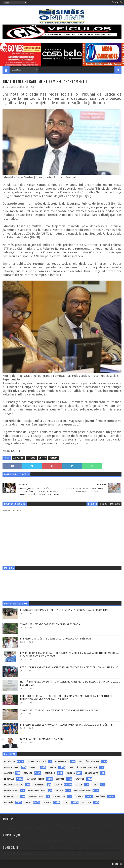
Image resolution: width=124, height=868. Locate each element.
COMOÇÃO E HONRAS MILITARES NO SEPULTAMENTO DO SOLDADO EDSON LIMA (64, 610)
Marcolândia (11, 791)
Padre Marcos (11, 797)
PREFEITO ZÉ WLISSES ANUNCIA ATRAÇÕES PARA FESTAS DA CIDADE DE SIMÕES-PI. (66, 725)
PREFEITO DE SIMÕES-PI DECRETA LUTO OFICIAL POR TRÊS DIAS (56, 639)
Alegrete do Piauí (37, 762)
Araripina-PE (62, 762)
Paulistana (59, 797)
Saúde (28, 802)
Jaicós (79, 785)
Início (43, 458)
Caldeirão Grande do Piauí (83, 767)
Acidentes (18, 458)
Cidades (28, 773)
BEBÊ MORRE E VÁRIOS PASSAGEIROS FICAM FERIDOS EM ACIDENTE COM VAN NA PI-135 (69, 667)
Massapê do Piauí (37, 791)
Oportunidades (83, 791)
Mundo (59, 791)
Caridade (9, 773)
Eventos (80, 779)
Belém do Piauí (12, 767)
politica (87, 802)
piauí (66, 802)
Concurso (50, 773)
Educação (9, 779)
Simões (47, 802)
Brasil (53, 767)
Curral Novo (92, 773)
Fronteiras (40, 785)
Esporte (60, 779)
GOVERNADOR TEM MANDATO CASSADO (42, 739)
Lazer (95, 785)
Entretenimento (36, 779)
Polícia (53, 458)
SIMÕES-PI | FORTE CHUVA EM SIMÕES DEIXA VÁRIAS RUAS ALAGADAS (59, 710)
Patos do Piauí (36, 797)
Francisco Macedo (14, 785)
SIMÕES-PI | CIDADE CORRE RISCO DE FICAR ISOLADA (50, 624)
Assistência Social (89, 762)
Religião (9, 802)
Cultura (71, 773)
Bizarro (31, 458)
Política (101, 797)
